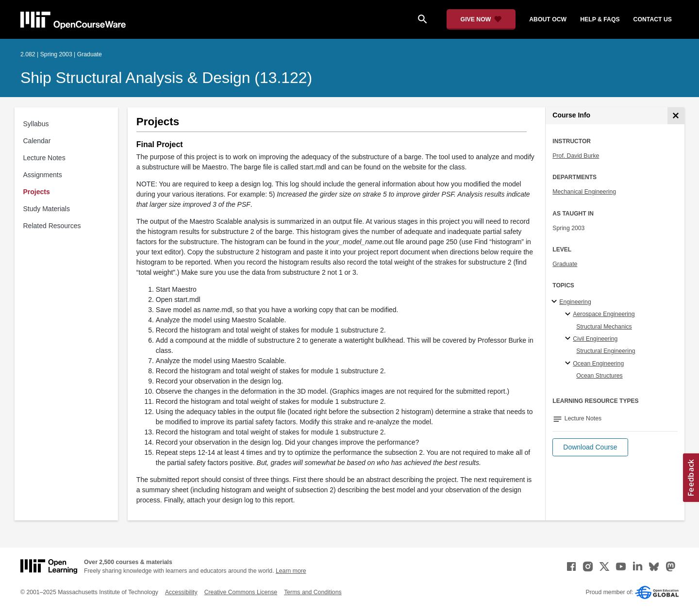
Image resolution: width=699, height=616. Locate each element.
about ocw (548, 19)
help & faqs (600, 19)
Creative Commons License (241, 592)
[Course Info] (676, 116)
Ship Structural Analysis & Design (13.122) (166, 78)
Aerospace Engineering (604, 314)
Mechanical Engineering (584, 192)
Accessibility (181, 592)
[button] (590, 447)
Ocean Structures (599, 376)
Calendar (37, 141)
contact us (653, 19)
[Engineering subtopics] (556, 302)
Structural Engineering (606, 351)
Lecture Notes (44, 158)
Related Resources (52, 226)
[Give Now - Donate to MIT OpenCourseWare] (481, 19)
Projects (37, 192)
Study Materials (47, 209)
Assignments (43, 175)
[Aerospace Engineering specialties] (569, 315)
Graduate (565, 264)
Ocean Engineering (598, 364)
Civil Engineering (595, 339)
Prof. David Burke (576, 156)
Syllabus (36, 124)
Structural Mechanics (604, 327)
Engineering (575, 302)
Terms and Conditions (313, 592)
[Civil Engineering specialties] (569, 339)
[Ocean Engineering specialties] (569, 364)
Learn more (291, 571)
